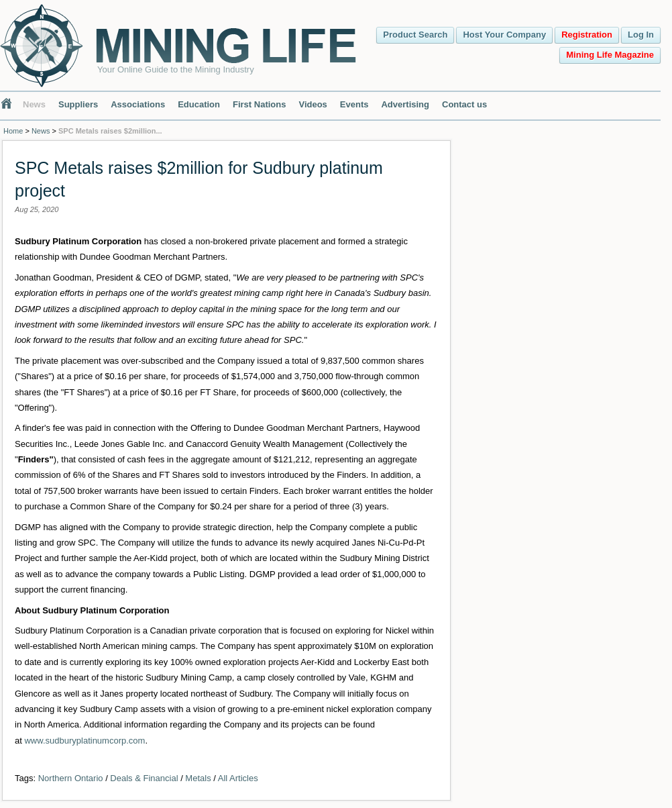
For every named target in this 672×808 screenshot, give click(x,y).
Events (354, 104)
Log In (641, 35)
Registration (587, 35)
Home (13, 131)
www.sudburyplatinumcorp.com (85, 741)
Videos (313, 104)
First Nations (259, 104)
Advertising (405, 104)
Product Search (415, 35)
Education (199, 104)
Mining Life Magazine (610, 55)
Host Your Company (504, 35)
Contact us (464, 104)
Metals (198, 778)
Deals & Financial (144, 778)
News (34, 104)
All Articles (238, 778)
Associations (138, 104)
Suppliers (78, 104)
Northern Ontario (71, 778)
